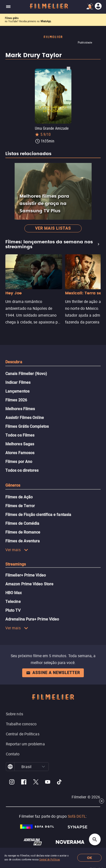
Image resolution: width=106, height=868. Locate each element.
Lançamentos (17, 391)
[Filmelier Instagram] (12, 783)
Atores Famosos (20, 453)
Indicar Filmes (18, 382)
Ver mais (17, 550)
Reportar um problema (25, 744)
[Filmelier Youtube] (48, 783)
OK (90, 858)
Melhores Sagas (20, 444)
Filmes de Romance (23, 532)
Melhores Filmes (20, 409)
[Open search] (95, 839)
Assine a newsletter (53, 673)
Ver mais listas (53, 228)
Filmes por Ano (19, 462)
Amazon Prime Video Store (29, 584)
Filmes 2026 (16, 400)
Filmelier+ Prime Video (26, 575)
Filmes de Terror (20, 506)
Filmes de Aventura (23, 541)
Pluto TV (13, 610)
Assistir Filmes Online (25, 418)
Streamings (16, 564)
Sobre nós (14, 714)
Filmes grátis (12, 18)
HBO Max (14, 593)
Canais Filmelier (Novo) (26, 374)
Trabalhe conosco (21, 724)
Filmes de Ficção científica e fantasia (38, 515)
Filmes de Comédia (22, 523)
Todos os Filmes (20, 435)
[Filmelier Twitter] (36, 783)
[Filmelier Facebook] (24, 783)
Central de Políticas (50, 860)
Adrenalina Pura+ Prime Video (32, 619)
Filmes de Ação (19, 497)
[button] (43, 767)
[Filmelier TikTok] (60, 783)
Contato (13, 754)
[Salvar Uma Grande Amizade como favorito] (68, 68)
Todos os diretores (22, 470)
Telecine (13, 602)
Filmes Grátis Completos (27, 426)
